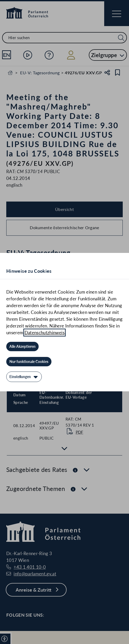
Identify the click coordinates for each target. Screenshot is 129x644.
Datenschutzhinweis (45, 333)
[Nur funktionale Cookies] (29, 362)
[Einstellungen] (24, 377)
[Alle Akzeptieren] (22, 347)
